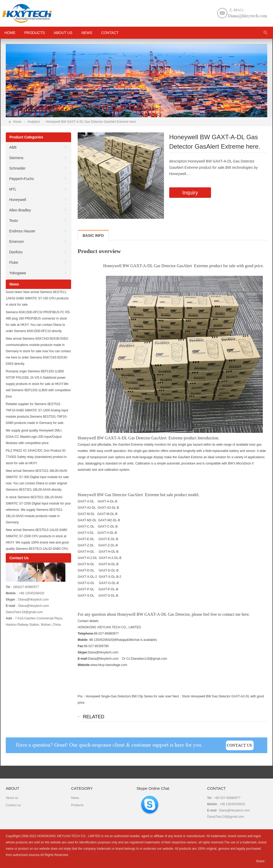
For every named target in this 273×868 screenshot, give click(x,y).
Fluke (14, 262)
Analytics (34, 122)
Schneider (17, 168)
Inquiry (190, 193)
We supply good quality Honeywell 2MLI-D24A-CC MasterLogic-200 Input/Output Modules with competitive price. (34, 437)
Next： (177, 696)
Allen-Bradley (20, 210)
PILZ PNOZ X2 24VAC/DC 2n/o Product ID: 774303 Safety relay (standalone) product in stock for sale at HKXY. (36, 457)
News (87, 33)
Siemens (16, 158)
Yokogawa (18, 273)
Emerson (16, 242)
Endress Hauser (22, 231)
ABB (13, 147)
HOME (10, 33)
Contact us (13, 805)
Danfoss (16, 252)
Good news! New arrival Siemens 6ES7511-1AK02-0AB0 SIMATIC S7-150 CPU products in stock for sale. (37, 298)
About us (63, 33)
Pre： (82, 696)
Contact (110, 33)
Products (35, 33)
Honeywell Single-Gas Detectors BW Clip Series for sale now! (129, 696)
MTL (13, 189)
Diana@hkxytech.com (103, 659)
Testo (13, 221)
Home (17, 122)
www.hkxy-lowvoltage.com (109, 665)
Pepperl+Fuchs (22, 179)
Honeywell (18, 200)
